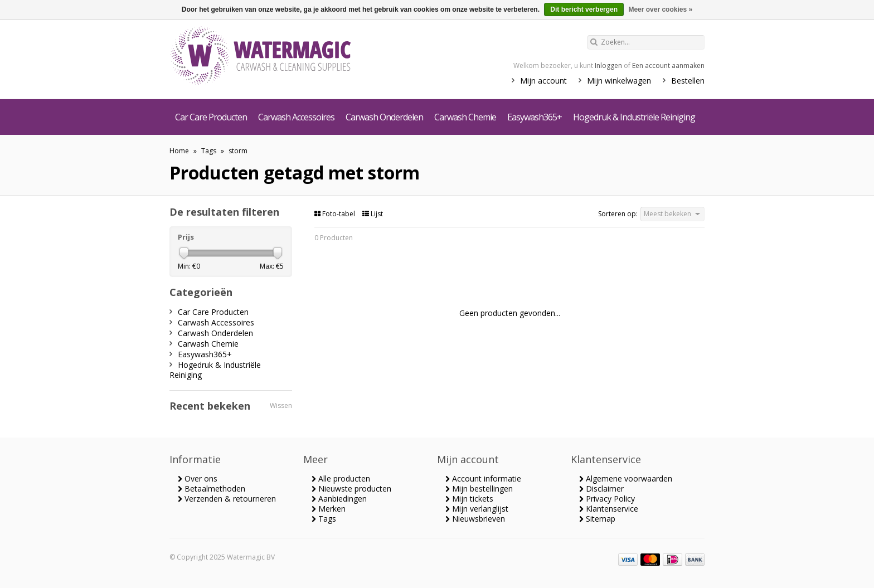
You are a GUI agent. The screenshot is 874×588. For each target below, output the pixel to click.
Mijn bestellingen (479, 489)
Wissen (281, 405)
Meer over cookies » (660, 9)
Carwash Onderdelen (384, 117)
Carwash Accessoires (296, 117)
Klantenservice (609, 509)
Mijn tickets (469, 499)
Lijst (373, 214)
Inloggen (608, 65)
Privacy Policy (607, 499)
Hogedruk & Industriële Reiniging (634, 117)
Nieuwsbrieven (475, 519)
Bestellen (688, 81)
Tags (209, 151)
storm (238, 151)
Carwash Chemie (465, 117)
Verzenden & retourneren (227, 499)
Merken (329, 509)
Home (179, 151)
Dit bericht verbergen (584, 9)
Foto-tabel (336, 214)
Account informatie (483, 478)
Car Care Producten (211, 117)
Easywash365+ (535, 117)
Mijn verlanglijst (477, 509)
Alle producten (341, 478)
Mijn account (543, 81)
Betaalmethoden (212, 489)
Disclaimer (601, 489)
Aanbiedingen (339, 499)
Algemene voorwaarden (626, 478)
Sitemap (597, 519)
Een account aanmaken (668, 65)
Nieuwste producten (351, 489)
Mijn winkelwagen (619, 81)
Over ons (198, 478)
